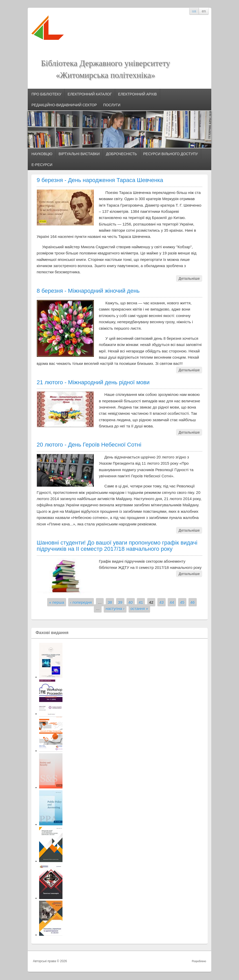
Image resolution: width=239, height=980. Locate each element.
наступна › (115, 608)
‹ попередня (81, 602)
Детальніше (189, 278)
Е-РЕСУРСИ (42, 165)
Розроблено (199, 961)
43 (162, 602)
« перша (57, 602)
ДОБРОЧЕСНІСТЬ (121, 154)
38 (110, 602)
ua (194, 11)
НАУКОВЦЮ (42, 154)
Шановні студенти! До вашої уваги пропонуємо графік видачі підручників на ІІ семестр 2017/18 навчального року (117, 546)
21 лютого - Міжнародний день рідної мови (93, 382)
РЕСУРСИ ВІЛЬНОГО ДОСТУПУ (170, 154)
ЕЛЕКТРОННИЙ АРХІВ (138, 94)
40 (131, 602)
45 (182, 602)
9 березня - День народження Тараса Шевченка (100, 180)
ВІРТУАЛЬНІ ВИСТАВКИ (79, 154)
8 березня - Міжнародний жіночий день (88, 291)
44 (172, 602)
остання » (139, 608)
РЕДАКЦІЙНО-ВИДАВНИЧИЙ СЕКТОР (64, 105)
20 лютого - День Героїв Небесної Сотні (89, 445)
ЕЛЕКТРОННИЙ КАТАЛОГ (90, 94)
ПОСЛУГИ (112, 105)
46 (193, 602)
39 (120, 602)
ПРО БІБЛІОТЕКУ (46, 94)
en (204, 11)
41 (141, 602)
